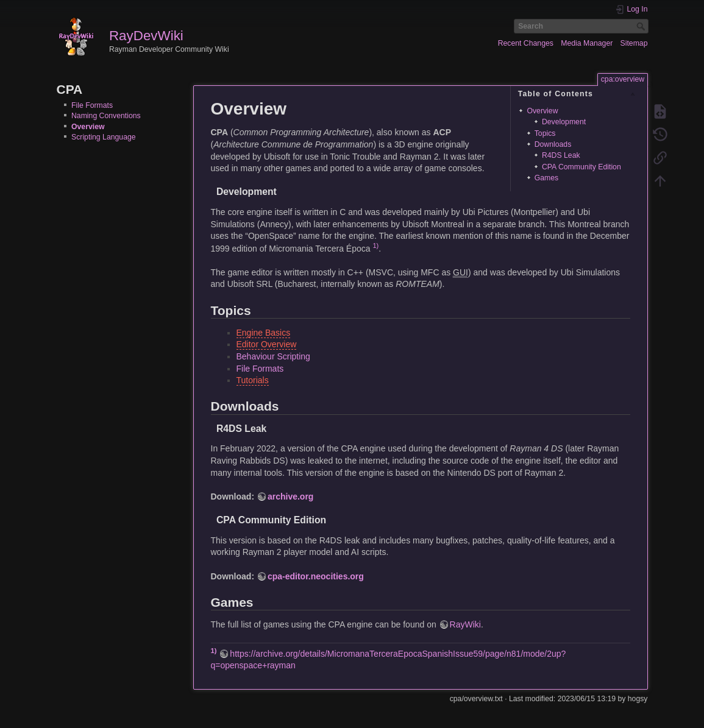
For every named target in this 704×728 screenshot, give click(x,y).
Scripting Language (104, 137)
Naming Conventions (106, 116)
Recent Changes (526, 43)
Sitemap (634, 43)
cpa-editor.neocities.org (316, 576)
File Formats (92, 105)
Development (564, 122)
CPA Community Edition (581, 167)
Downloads (553, 144)
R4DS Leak (561, 155)
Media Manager (587, 43)
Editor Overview (267, 344)
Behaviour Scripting (273, 356)
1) (375, 246)
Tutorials (253, 380)
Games (546, 178)
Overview (88, 127)
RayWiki (465, 624)
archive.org (290, 497)
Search (642, 26)
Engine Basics (264, 333)
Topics (545, 133)
